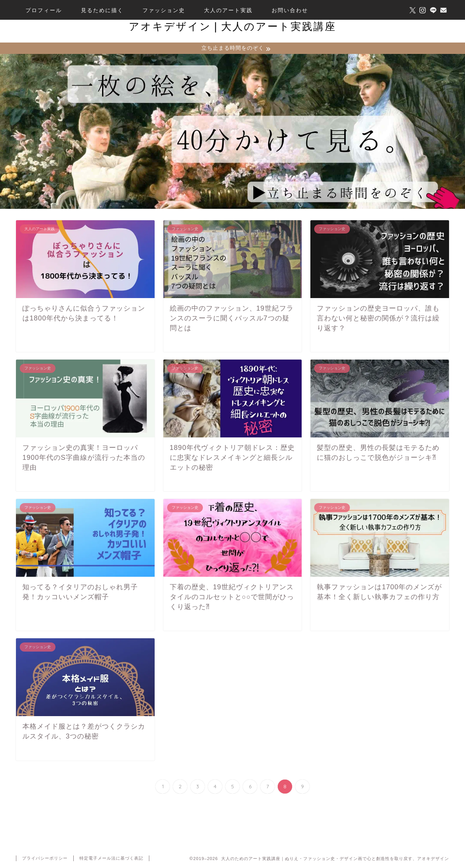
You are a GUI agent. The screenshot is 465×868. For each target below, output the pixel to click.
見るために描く (102, 10)
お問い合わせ (290, 10)
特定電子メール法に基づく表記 (111, 859)
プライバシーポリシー (45, 859)
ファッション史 (164, 10)
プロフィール (44, 10)
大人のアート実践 (228, 10)
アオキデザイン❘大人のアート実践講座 (232, 26)
